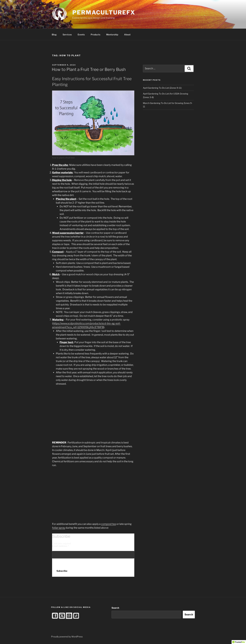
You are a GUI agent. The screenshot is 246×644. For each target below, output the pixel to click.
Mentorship (112, 35)
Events (81, 35)
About (127, 35)
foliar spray (59, 528)
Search (115, 608)
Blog (54, 35)
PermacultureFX (104, 12)
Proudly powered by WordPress (67, 637)
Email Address (60, 546)
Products (95, 35)
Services (67, 35)
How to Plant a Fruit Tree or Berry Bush (89, 69)
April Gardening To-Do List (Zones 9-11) (162, 88)
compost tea (108, 524)
